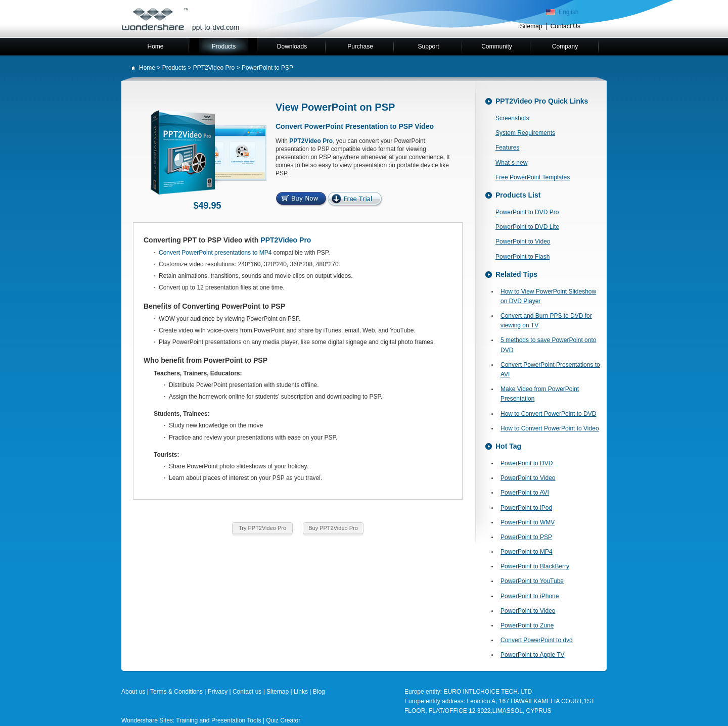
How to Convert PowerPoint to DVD (548, 414)
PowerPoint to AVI (525, 493)
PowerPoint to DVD (527, 463)
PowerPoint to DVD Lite (527, 227)
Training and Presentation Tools (218, 720)
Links (302, 692)
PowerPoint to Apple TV (533, 655)
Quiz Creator (283, 720)
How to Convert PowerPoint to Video (550, 428)
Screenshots (512, 118)
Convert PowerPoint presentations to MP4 (215, 253)
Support (428, 46)
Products (224, 46)
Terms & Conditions (176, 692)
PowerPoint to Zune (527, 625)
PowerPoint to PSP (526, 537)
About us (133, 692)
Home (155, 46)
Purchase (360, 46)
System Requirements (525, 133)
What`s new (511, 163)
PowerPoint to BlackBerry (535, 566)
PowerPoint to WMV (528, 522)
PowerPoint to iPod (526, 508)
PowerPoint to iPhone (530, 596)
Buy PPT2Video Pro (333, 528)
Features (507, 148)
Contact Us (565, 26)
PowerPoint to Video (523, 241)
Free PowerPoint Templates (533, 177)
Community (497, 46)
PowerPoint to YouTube (532, 581)
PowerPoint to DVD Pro (527, 212)
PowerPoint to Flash (522, 257)
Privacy (218, 692)
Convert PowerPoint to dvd (537, 640)
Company (565, 46)
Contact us (247, 692)
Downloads (292, 46)
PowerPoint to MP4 (527, 552)
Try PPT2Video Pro (262, 528)
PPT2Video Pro (214, 68)
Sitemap (531, 26)
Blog (319, 692)
